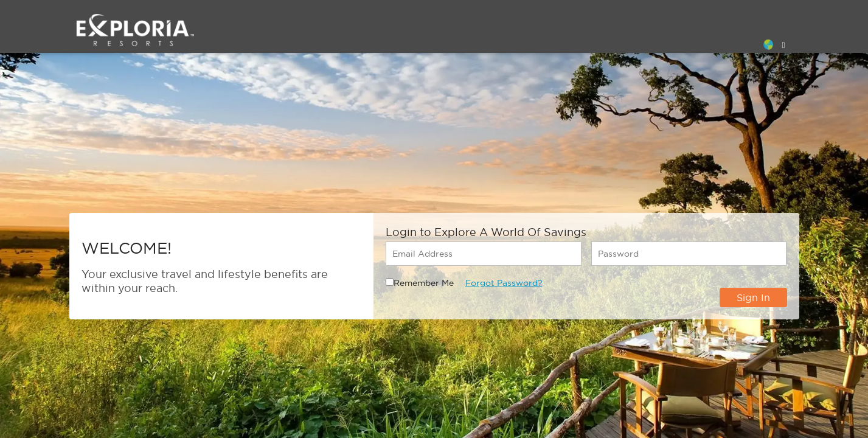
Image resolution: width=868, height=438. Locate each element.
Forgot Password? (504, 283)
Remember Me (424, 283)
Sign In (753, 297)
